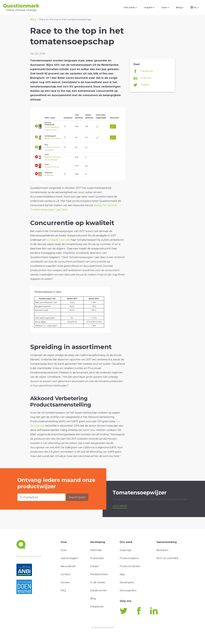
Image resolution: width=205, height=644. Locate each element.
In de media (97, 582)
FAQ (63, 590)
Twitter (142, 85)
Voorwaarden (128, 590)
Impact (149, 7)
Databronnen (99, 590)
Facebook (143, 71)
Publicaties (97, 558)
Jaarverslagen (69, 558)
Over (165, 7)
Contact (66, 574)
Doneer (65, 582)
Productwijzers (129, 558)
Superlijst (126, 550)
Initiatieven (97, 607)
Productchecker (130, 566)
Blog (180, 7)
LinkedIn (142, 78)
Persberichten (99, 574)
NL (195, 7)
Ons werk (130, 7)
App (122, 574)
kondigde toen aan (58, 240)
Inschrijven (77, 497)
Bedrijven (162, 550)
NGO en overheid (167, 558)
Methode (96, 550)
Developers (127, 582)
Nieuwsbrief (68, 566)
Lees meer (120, 506)
